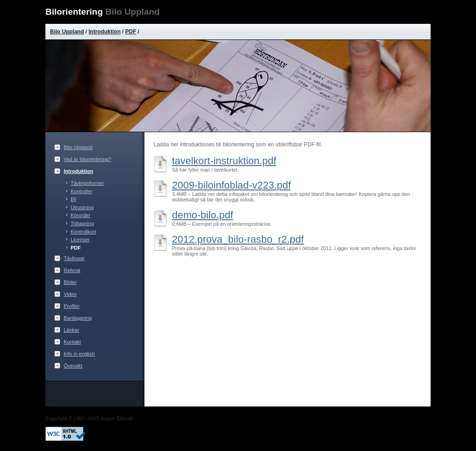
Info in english (79, 354)
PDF (131, 32)
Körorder (80, 215)
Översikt (73, 366)
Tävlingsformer (87, 183)
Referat (72, 270)
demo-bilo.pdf (202, 215)
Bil (73, 199)
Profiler (72, 306)
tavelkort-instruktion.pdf (224, 161)
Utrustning (82, 207)
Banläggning (78, 318)
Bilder (70, 282)
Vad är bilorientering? (88, 159)
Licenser (80, 239)
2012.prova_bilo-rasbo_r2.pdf (238, 239)
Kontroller (81, 191)
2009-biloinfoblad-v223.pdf (231, 185)
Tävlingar (74, 258)
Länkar (72, 330)
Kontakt (72, 342)
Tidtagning (82, 223)
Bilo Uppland (67, 32)
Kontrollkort (83, 232)
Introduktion (105, 32)
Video (70, 294)
